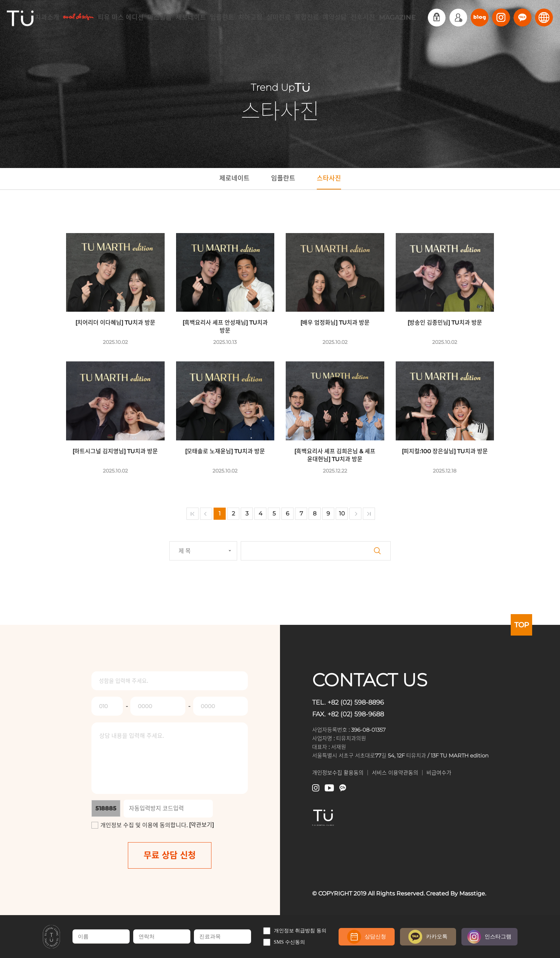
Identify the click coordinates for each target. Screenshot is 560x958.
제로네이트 (191, 18)
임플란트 (222, 18)
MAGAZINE (397, 18)
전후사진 (363, 18)
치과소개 (47, 18)
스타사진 (329, 182)
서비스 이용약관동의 (395, 773)
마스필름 (160, 18)
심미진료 (279, 18)
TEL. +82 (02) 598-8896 (352, 702)
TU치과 (20, 18)
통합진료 (307, 18)
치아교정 (250, 18)
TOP (521, 625)
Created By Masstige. (456, 893)
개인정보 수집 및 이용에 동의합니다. (144, 825)
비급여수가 (439, 773)
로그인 (437, 18)
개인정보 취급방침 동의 (295, 931)
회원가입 (458, 18)
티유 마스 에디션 (121, 18)
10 (342, 513)
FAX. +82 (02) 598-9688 (352, 714)
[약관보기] (201, 825)
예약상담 (335, 18)
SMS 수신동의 (284, 942)
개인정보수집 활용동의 (338, 773)
